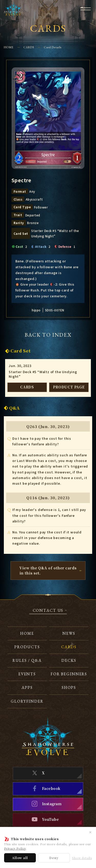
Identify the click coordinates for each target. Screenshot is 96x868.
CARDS (29, 47)
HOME (9, 47)
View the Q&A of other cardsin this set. (48, 570)
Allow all (20, 858)
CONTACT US (48, 611)
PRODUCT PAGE (69, 387)
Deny (54, 858)
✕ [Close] (90, 832)
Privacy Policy (15, 848)
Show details (82, 858)
